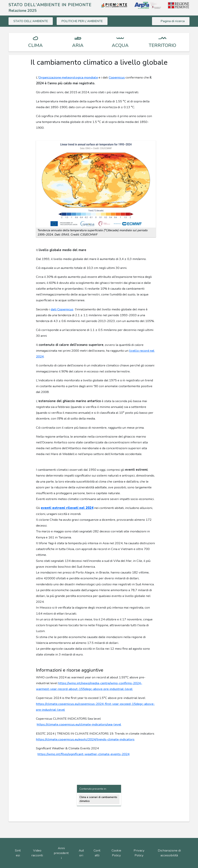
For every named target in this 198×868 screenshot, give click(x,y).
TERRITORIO (162, 45)
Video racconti (37, 853)
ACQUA (120, 45)
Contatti (97, 853)
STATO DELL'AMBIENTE (31, 21)
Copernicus (117, 77)
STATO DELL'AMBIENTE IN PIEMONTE (50, 5)
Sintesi (18, 853)
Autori (81, 853)
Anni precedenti (61, 853)
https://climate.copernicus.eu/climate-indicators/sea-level (79, 724)
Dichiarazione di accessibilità (169, 853)
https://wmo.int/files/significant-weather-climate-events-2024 (84, 754)
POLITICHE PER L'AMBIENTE (84, 21)
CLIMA (35, 45)
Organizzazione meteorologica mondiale (68, 77)
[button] (96, 184)
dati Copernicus (62, 309)
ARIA (78, 45)
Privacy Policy (139, 853)
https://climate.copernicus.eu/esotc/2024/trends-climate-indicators (85, 739)
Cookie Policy (116, 853)
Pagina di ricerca (173, 21)
